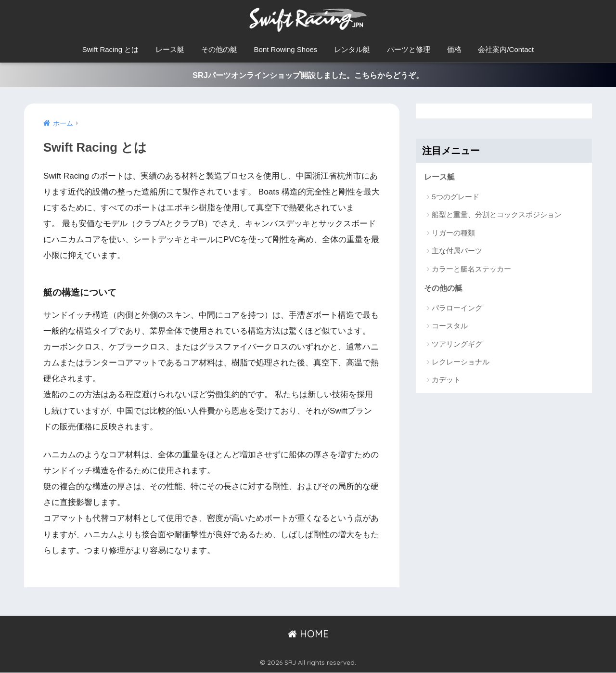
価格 (454, 49)
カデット (446, 382)
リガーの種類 (453, 234)
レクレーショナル (461, 363)
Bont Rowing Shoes (286, 49)
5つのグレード (455, 198)
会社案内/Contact (506, 49)
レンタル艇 (352, 49)
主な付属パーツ (457, 252)
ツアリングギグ (457, 345)
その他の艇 (219, 49)
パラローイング (457, 309)
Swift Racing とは (111, 49)
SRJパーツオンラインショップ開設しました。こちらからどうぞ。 (308, 75)
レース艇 (170, 49)
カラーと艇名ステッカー (471, 270)
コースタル (450, 328)
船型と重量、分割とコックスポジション (497, 216)
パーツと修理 (409, 49)
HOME (308, 635)
